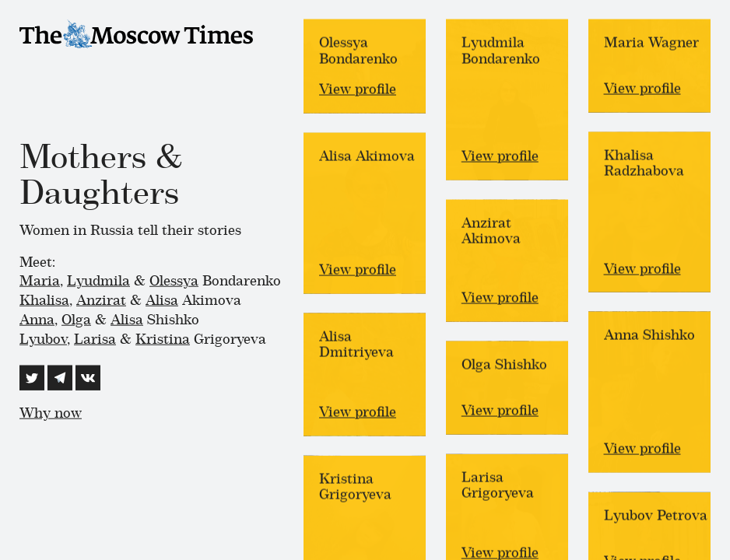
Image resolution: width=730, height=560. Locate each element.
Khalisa (44, 300)
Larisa (95, 338)
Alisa (162, 300)
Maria (40, 281)
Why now (51, 413)
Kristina (163, 338)
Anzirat (101, 300)
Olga (76, 320)
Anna (37, 320)
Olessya (174, 281)
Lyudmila (98, 281)
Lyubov (43, 338)
